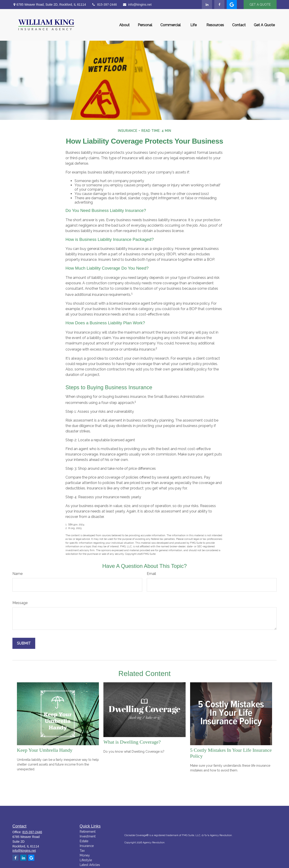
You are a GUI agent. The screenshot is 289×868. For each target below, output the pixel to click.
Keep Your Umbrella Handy (45, 750)
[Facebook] (219, 5)
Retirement (88, 832)
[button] (124, 25)
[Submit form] (24, 643)
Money (85, 855)
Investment (88, 836)
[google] (232, 5)
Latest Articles (90, 865)
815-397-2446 (104, 5)
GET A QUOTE (260, 5)
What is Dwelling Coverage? (132, 742)
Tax (82, 851)
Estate (84, 841)
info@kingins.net (137, 5)
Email (151, 574)
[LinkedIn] (207, 5)
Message (20, 603)
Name (17, 574)
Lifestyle (86, 860)
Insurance (87, 846)
